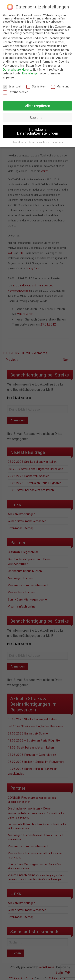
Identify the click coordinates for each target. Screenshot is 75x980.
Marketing (60, 86)
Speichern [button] (37, 118)
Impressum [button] (57, 142)
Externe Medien (16, 92)
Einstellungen (31, 73)
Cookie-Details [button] (19, 142)
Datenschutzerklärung (17, 70)
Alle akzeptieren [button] (37, 106)
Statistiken (36, 86)
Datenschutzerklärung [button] (39, 142)
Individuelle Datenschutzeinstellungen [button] (38, 132)
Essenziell (12, 86)
